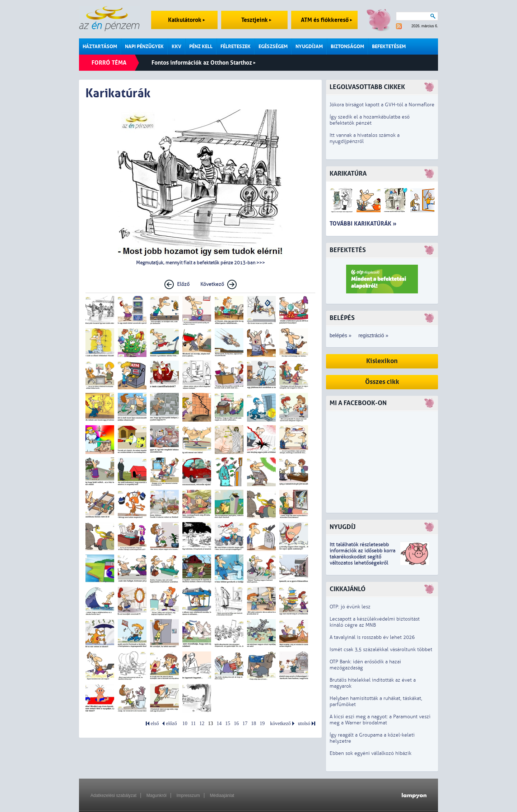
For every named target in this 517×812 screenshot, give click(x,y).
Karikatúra (348, 174)
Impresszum (188, 795)
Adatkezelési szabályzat (113, 795)
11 (193, 723)
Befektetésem (389, 47)
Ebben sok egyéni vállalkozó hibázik (371, 753)
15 (228, 723)
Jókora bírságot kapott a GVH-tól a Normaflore (382, 105)
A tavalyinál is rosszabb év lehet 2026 (372, 637)
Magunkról (157, 795)
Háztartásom (100, 47)
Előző (183, 284)
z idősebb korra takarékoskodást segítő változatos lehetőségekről (362, 557)
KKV (176, 47)
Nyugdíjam (309, 47)
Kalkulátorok (187, 20)
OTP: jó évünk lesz (350, 607)
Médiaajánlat (222, 795)
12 (202, 723)
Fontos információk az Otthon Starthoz (204, 63)
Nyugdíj (343, 527)
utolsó (304, 723)
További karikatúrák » (363, 224)
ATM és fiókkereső (327, 20)
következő (280, 723)
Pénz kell (201, 47)
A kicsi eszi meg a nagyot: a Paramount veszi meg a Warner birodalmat (380, 720)
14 (219, 723)
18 (253, 723)
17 (245, 723)
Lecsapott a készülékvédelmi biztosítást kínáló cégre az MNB (375, 622)
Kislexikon (382, 361)
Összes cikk (382, 382)
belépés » (341, 335)
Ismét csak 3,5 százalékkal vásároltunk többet (381, 649)
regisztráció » (373, 335)
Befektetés (348, 250)
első (155, 723)
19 (262, 723)
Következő (212, 284)
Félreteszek (236, 47)
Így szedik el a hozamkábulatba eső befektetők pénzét (370, 120)
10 (185, 723)
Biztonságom (347, 47)
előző (171, 723)
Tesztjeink (256, 20)
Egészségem (273, 47)
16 (236, 723)
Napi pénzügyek (144, 47)
